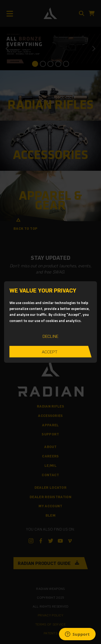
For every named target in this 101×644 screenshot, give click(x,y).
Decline (50, 336)
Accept (50, 352)
